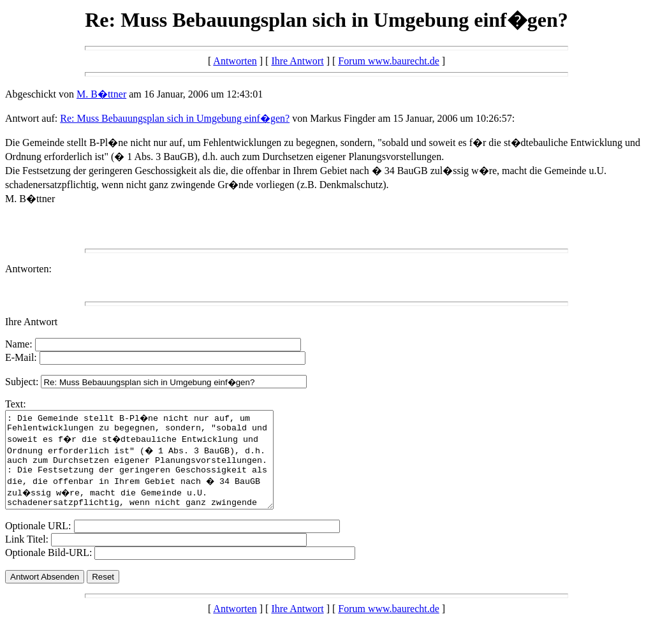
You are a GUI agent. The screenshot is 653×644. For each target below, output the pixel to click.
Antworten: (28, 269)
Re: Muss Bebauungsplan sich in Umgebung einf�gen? (175, 118)
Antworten (235, 61)
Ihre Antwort (297, 61)
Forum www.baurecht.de (388, 61)
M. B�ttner (101, 94)
